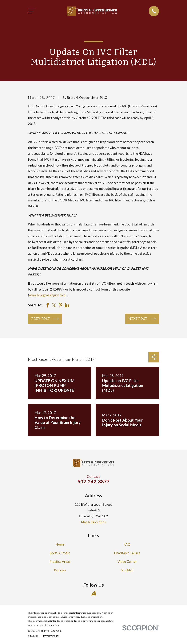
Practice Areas (60, 561)
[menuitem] (33, 636)
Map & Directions (93, 522)
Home (60, 544)
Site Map (127, 570)
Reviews (60, 570)
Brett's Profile (60, 553)
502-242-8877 (93, 481)
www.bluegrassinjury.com (47, 295)
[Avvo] (93, 593)
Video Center (127, 561)
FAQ (127, 544)
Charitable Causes (127, 553)
